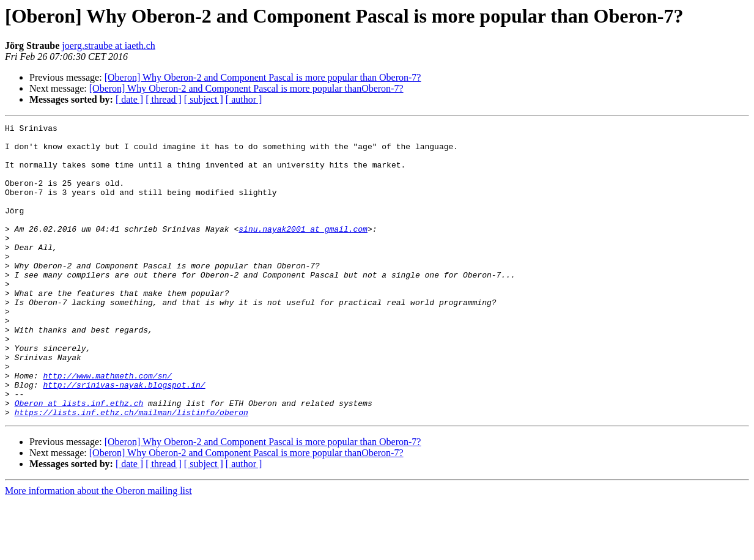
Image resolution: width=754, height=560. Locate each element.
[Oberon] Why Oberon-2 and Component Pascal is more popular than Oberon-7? (263, 77)
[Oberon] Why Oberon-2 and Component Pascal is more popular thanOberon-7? (246, 88)
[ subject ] (204, 99)
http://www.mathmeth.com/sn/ (107, 427)
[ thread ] (164, 99)
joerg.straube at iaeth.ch (109, 46)
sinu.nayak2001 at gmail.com (303, 251)
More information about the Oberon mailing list (98, 549)
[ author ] (244, 99)
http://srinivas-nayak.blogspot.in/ (124, 438)
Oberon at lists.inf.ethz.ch (79, 460)
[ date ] (129, 99)
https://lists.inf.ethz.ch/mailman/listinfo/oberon (131, 471)
